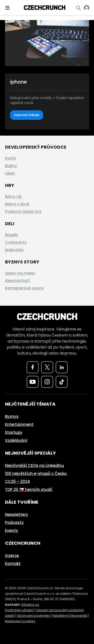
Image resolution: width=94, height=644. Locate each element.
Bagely (12, 235)
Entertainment (19, 424)
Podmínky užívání (19, 610)
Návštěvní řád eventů (70, 616)
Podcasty (14, 523)
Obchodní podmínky (33, 616)
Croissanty (16, 242)
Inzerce (12, 556)
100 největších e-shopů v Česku (36, 473)
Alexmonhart (18, 281)
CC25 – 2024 (18, 481)
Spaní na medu (20, 273)
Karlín (11, 158)
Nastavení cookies (20, 621)
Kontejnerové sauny (24, 288)
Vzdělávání (16, 440)
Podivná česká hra (23, 212)
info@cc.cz (30, 605)
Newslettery (17, 515)
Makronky (14, 250)
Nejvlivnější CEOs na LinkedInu (34, 465)
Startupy (14, 432)
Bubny (11, 166)
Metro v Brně (17, 204)
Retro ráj (13, 197)
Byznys (12, 416)
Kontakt (13, 564)
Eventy (12, 531)
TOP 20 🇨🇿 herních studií (29, 490)
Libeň (10, 173)
